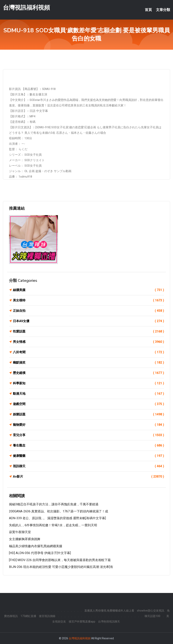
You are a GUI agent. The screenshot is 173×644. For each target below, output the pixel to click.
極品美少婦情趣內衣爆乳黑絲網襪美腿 (36, 546)
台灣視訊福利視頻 (26, 8)
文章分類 (163, 10)
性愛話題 (88, 331)
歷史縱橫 (88, 373)
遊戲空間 (88, 404)
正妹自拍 (88, 311)
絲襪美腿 (88, 290)
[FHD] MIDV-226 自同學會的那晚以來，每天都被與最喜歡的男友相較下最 (60, 560)
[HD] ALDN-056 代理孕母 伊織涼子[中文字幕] (40, 553)
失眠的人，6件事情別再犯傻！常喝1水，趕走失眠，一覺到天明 (53, 525)
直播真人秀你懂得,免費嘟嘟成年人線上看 (109, 611)
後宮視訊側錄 (47, 616)
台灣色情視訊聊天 (109, 622)
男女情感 (88, 342)
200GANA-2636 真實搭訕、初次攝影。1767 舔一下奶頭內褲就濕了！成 (59, 511)
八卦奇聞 (88, 352)
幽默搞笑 (88, 363)
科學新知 (88, 383)
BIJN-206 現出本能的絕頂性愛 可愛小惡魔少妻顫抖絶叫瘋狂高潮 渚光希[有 (61, 567)
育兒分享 (88, 435)
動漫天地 (88, 394)
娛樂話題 (88, 414)
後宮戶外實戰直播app (82, 622)
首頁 (148, 10)
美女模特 (88, 300)
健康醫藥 (88, 456)
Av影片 (88, 477)
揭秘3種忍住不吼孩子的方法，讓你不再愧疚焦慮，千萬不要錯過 (54, 504)
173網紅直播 (28, 616)
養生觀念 (88, 446)
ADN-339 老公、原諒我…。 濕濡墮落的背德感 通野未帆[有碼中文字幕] (57, 518)
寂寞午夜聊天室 (20, 532)
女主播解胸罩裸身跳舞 (25, 539)
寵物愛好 (88, 425)
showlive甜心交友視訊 (151, 611)
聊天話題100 (152, 616)
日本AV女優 (88, 321)
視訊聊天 (88, 466)
